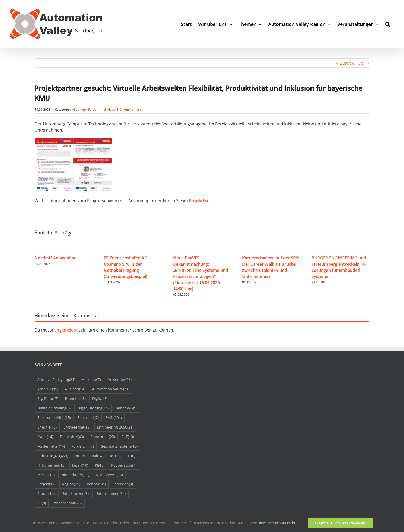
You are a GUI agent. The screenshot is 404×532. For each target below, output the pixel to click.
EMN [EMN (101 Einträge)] (114, 418)
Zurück (347, 63)
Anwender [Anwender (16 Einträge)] (120, 380)
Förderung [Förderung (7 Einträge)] (83, 446)
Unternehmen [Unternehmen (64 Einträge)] (111, 494)
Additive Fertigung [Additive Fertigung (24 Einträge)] (56, 380)
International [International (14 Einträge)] (89, 456)
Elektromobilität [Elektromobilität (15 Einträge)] (54, 418)
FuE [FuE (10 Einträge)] (128, 437)
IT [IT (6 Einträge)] (132, 456)
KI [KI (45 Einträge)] (100, 465)
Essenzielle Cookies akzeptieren (340, 523)
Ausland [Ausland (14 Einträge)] (75, 389)
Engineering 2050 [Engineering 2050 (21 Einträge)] (115, 427)
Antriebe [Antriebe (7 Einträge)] (91, 380)
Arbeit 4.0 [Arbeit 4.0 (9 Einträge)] (48, 389)
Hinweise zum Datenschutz (278, 523)
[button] (388, 24)
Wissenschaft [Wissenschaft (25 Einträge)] (67, 503)
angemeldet (66, 330)
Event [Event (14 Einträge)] (45, 437)
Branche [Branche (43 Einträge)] (75, 399)
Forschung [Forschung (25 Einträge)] (103, 437)
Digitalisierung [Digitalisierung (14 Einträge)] (93, 408)
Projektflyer (200, 201)
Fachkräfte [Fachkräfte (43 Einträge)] (72, 437)
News (111, 110)
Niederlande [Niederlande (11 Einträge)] (75, 475)
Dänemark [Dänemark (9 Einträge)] (126, 408)
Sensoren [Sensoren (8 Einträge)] (123, 484)
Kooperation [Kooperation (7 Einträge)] (124, 465)
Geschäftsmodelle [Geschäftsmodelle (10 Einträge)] (119, 446)
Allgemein (79, 110)
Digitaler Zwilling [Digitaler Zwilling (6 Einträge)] (54, 408)
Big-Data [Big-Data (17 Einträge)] (48, 399)
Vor (362, 63)
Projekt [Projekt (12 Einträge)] (46, 484)
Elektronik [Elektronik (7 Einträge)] (88, 418)
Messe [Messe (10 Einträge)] (46, 475)
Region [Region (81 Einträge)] (71, 484)
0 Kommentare (131, 110)
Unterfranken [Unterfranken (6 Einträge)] (75, 494)
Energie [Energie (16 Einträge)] (47, 427)
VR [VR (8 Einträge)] (42, 503)
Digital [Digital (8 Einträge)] (100, 399)
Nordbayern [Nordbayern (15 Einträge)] (109, 475)
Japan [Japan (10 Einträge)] (80, 465)
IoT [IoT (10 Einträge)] (116, 456)
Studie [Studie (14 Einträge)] (46, 494)
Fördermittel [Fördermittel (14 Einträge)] (51, 446)
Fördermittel (97, 110)
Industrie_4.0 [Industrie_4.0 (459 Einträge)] (53, 456)
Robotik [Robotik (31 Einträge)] (96, 484)
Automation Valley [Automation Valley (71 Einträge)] (111, 389)
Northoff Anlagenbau (56, 258)
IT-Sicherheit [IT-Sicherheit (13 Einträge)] (51, 465)
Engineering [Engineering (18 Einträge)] (77, 427)
